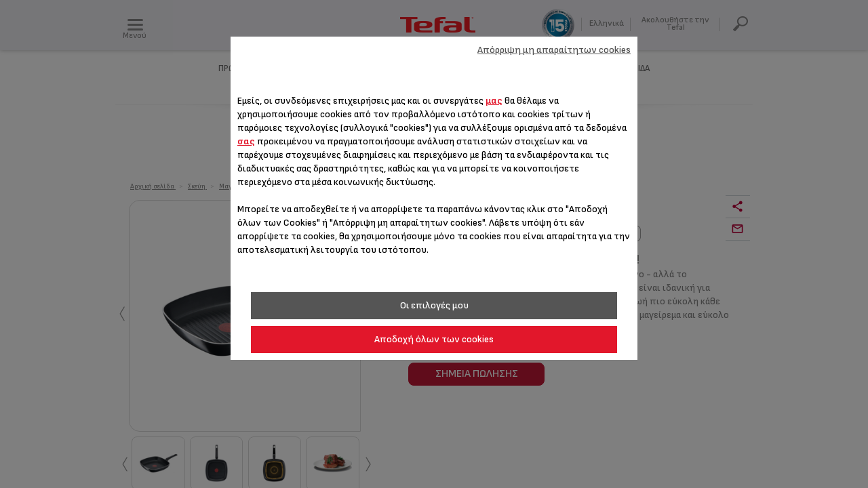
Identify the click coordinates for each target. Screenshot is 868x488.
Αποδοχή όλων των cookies (434, 339)
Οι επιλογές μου (434, 305)
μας (494, 101)
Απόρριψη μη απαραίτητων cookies (554, 50)
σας (246, 141)
